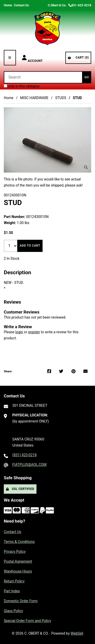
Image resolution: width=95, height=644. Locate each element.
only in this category (22, 86)
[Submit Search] (87, 77)
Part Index (12, 591)
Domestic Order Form (21, 601)
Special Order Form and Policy (27, 621)
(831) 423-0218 (25, 455)
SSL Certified (20, 489)
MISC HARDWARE (34, 98)
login (19, 332)
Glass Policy (13, 611)
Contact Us (21, 5)
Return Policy (14, 581)
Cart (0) (78, 58)
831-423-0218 (80, 5)
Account (32, 58)
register (34, 332)
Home (8, 5)
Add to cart (30, 246)
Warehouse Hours (18, 571)
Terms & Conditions (19, 542)
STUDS (61, 98)
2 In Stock (12, 259)
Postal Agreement (18, 561)
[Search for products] (43, 77)
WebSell (77, 633)
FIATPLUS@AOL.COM (30, 465)
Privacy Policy (15, 551)
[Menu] (10, 58)
